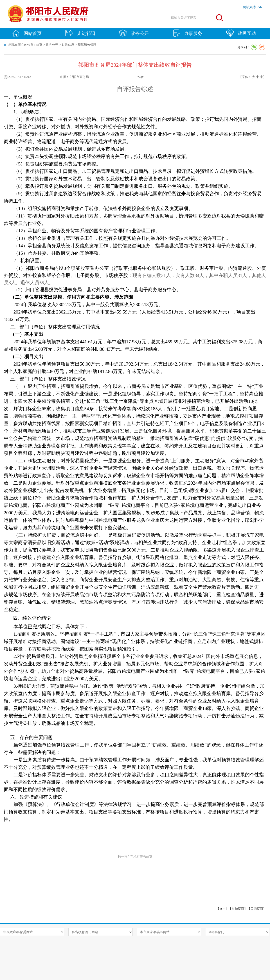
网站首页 (27, 33)
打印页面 (238, 909)
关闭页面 (257, 909)
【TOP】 (222, 909)
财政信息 (68, 45)
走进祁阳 (80, 33)
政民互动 (241, 33)
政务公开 (134, 33)
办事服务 (187, 33)
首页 (39, 45)
